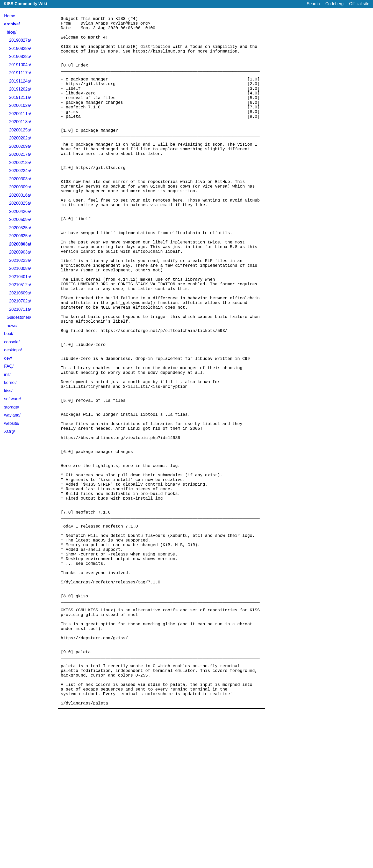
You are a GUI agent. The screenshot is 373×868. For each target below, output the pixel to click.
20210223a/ (20, 260)
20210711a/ (20, 309)
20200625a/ (20, 236)
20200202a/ (20, 138)
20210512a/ (20, 285)
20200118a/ (20, 122)
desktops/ (13, 350)
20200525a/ (20, 228)
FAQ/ (9, 366)
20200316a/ (20, 195)
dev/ (8, 358)
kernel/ (10, 383)
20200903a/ (20, 252)
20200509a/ (20, 220)
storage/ (12, 407)
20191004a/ (20, 65)
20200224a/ (20, 171)
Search (313, 4)
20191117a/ (20, 73)
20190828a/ (20, 49)
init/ (7, 374)
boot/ (9, 334)
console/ (12, 342)
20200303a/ (20, 179)
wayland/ (12, 415)
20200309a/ (20, 187)
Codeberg (334, 4)
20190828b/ (20, 57)
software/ (13, 399)
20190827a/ (20, 40)
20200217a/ (20, 154)
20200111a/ (20, 114)
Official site (359, 4)
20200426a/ (20, 212)
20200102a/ (20, 105)
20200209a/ (20, 146)
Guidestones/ (19, 317)
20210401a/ (20, 277)
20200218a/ (20, 163)
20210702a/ (20, 301)
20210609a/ (20, 293)
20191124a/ (20, 81)
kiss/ (8, 391)
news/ (12, 326)
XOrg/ (10, 431)
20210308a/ (20, 268)
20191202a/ (20, 89)
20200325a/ (20, 203)
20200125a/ (20, 130)
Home (10, 16)
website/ (12, 423)
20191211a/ (20, 97)
